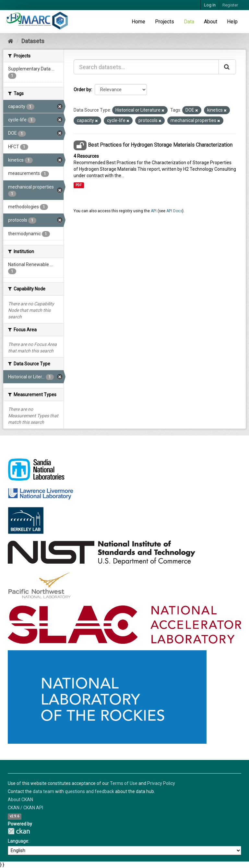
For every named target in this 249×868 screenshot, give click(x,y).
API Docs (174, 211)
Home (138, 22)
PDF (79, 185)
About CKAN (20, 800)
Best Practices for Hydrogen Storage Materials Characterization (160, 145)
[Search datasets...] (146, 67)
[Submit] (227, 67)
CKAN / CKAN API (25, 808)
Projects (165, 22)
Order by (82, 90)
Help (232, 22)
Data (189, 22)
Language (18, 841)
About (211, 22)
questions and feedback (89, 791)
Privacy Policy (161, 783)
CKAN (19, 831)
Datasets (33, 41)
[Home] (11, 41)
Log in (210, 5)
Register (230, 5)
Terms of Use (124, 783)
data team (43, 791)
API (154, 211)
